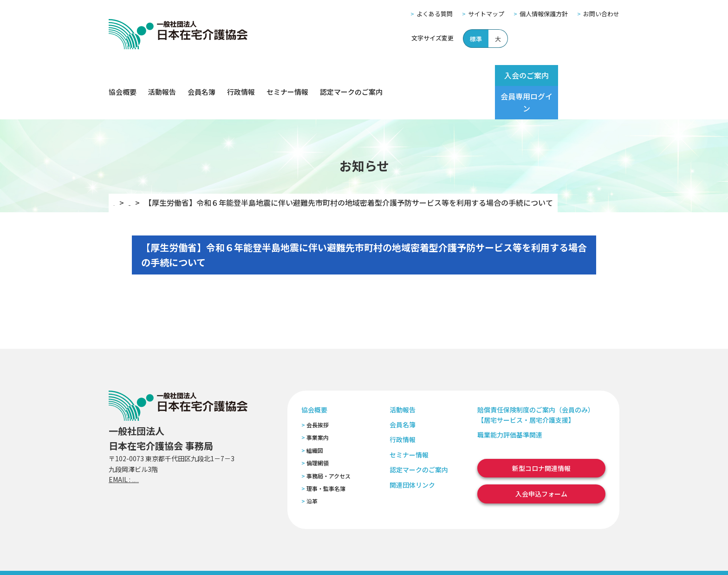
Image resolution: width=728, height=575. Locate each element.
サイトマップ (486, 14)
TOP (121, 170)
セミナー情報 (287, 75)
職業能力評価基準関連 (510, 402)
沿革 (312, 468)
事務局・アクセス (328, 442)
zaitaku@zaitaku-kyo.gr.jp (173, 446)
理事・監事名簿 (326, 455)
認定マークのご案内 (351, 75)
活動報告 (162, 75)
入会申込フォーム (541, 461)
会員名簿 (201, 75)
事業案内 (318, 404)
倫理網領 (318, 430)
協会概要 (123, 75)
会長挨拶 (318, 392)
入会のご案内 (509, 75)
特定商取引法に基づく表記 (284, 556)
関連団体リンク (412, 451)
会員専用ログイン (583, 75)
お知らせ (157, 170)
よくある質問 (435, 14)
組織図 (315, 417)
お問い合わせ (601, 14)
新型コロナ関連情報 (541, 435)
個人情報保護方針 (544, 14)
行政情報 (241, 75)
